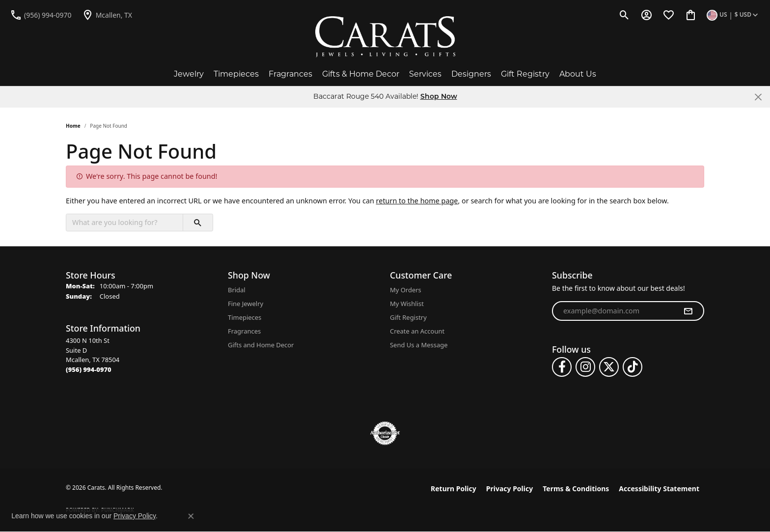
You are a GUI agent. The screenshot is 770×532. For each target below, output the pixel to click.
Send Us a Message (419, 345)
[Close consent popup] (191, 516)
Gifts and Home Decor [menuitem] (261, 345)
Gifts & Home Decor (361, 74)
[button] (624, 15)
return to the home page (417, 201)
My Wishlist (407, 304)
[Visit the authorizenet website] (385, 433)
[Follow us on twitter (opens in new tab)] (609, 367)
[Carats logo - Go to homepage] (385, 37)
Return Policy (454, 489)
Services (425, 74)
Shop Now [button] (439, 97)
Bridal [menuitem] (237, 290)
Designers (471, 74)
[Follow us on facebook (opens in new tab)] (562, 367)
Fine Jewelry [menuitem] (246, 304)
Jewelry (189, 74)
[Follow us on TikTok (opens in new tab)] (632, 367)
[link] (41, 15)
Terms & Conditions (576, 489)
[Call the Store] (89, 369)
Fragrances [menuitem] (244, 331)
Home (73, 126)
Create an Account (417, 331)
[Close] (758, 97)
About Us (578, 74)
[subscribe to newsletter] (688, 311)
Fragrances (290, 74)
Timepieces (236, 74)
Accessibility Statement (659, 489)
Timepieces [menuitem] (245, 317)
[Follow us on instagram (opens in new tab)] (585, 367)
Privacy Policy (509, 489)
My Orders (406, 290)
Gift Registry (525, 74)
